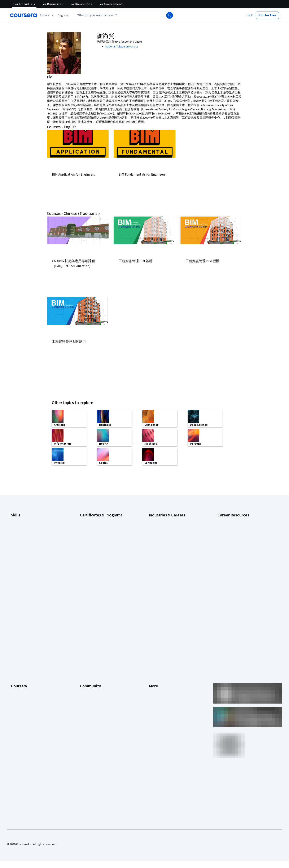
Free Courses (19, 697)
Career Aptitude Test (231, 520)
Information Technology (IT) (166, 570)
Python (15, 576)
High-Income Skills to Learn (234, 536)
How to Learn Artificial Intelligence (239, 555)
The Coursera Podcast (94, 634)
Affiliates (154, 665)
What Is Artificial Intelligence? (236, 580)
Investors (155, 615)
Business (154, 520)
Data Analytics (20, 532)
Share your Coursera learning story (33, 703)
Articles (154, 653)
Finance (154, 551)
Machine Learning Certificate (98, 564)
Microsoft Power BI (23, 564)
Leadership (18, 621)
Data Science (157, 532)
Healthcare (156, 557)
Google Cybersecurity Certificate (101, 520)
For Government (21, 672)
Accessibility (157, 640)
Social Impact (19, 691)
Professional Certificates (27, 646)
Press (152, 609)
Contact (154, 646)
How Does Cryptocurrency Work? (238, 543)
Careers (16, 628)
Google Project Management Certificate (105, 538)
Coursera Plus (20, 640)
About (15, 609)
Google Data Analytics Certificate (101, 526)
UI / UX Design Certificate (95, 576)
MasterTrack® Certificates (27, 653)
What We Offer (20, 615)
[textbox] (124, 15)
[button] (63, 16)
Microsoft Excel (20, 557)
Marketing (155, 576)
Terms (153, 621)
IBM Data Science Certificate (98, 557)
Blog (83, 628)
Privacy (153, 628)
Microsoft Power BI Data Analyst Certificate (107, 570)
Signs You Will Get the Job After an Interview (245, 574)
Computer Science (160, 526)
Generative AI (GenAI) (24, 551)
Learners (85, 609)
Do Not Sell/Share (160, 678)
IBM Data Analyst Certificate (97, 551)
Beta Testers (88, 621)
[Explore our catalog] (47, 15)
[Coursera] (23, 15)
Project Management (24, 570)
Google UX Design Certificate (98, 545)
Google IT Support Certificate (98, 532)
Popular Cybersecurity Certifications (240, 562)
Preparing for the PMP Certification (239, 568)
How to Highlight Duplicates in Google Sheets (246, 549)
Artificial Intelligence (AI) (26, 520)
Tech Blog (86, 640)
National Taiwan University (122, 47)
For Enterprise (20, 665)
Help (152, 634)
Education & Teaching (162, 538)
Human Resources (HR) (163, 564)
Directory (155, 659)
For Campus (18, 678)
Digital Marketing (21, 538)
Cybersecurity (20, 526)
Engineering (156, 545)
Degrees (16, 659)
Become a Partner (22, 684)
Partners (85, 615)
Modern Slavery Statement (166, 672)
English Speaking (21, 545)
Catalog (16, 634)
